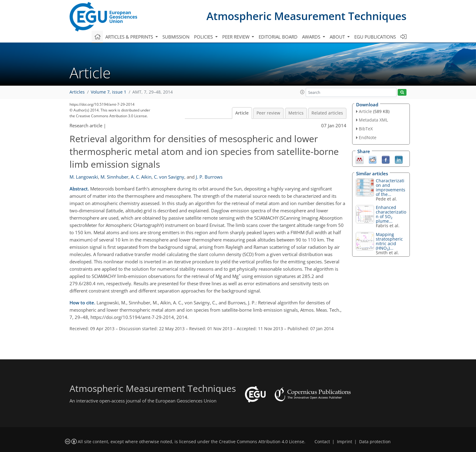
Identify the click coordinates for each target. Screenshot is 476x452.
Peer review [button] (236, 37)
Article (242, 113)
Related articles (327, 113)
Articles (77, 92)
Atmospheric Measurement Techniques (306, 16)
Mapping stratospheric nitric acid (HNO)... (389, 241)
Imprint (345, 442)
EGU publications (375, 37)
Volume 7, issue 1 (109, 92)
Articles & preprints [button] (130, 37)
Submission (176, 37)
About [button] (338, 37)
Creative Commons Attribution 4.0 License (262, 442)
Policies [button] (204, 37)
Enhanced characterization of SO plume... (391, 214)
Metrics (296, 113)
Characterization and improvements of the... (391, 187)
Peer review (268, 113)
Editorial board (278, 37)
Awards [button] (312, 37)
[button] (302, 92)
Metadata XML (373, 120)
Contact (322, 442)
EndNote (368, 137)
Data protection (375, 442)
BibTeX (366, 129)
